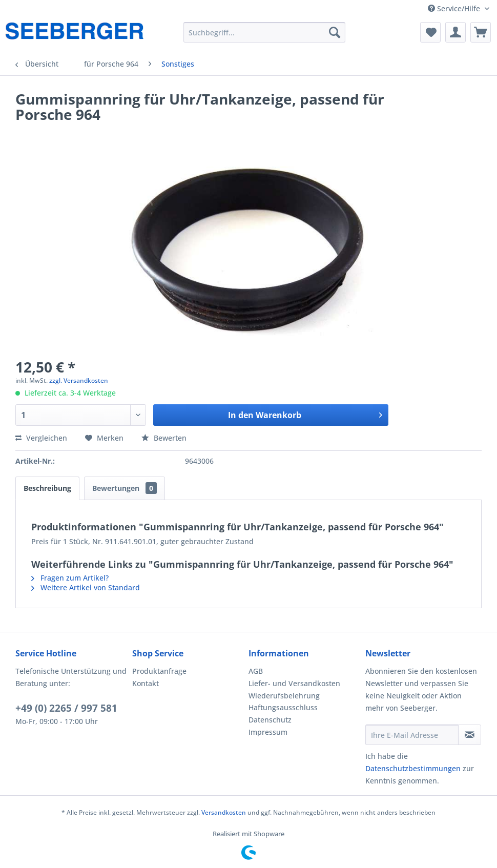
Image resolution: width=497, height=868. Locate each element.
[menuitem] (264, 32)
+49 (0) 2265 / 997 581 (66, 708)
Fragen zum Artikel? (70, 578)
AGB (256, 671)
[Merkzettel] (430, 32)
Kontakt (146, 683)
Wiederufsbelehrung (284, 696)
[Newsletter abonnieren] (470, 735)
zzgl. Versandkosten (79, 380)
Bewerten (164, 438)
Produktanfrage (159, 671)
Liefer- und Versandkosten (294, 683)
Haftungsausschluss (283, 707)
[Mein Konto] (455, 32)
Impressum (268, 732)
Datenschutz (270, 720)
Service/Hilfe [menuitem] (455, 8)
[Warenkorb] (481, 32)
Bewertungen (125, 488)
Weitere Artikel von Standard (86, 587)
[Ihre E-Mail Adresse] (412, 735)
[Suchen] (335, 32)
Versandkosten (224, 812)
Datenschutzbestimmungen (413, 768)
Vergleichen (41, 438)
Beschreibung (47, 488)
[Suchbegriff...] (264, 32)
